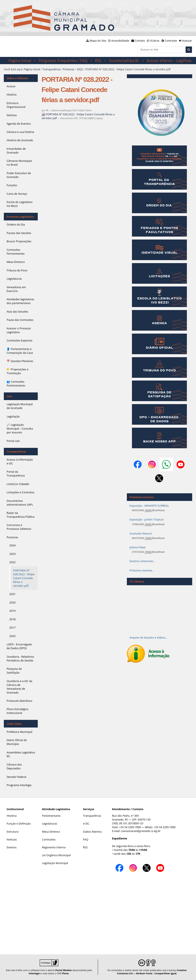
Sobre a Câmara (17, 78)
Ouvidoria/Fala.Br (124, 61)
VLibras (155, 41)
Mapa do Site (98, 41)
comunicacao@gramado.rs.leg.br (141, 831)
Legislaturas (50, 823)
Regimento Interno (54, 847)
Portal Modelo (64, 970)
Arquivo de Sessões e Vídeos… (148, 637)
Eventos (12, 847)
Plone (65, 973)
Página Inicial (20, 61)
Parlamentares (51, 816)
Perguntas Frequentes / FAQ (63, 61)
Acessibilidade (120, 41)
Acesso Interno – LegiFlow (169, 61)
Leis (9, 396)
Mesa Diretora (51, 832)
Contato (140, 41)
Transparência (51, 69)
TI (47, 110)
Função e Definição (19, 823)
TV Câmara (137, 581)
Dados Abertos (92, 832)
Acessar (187, 41)
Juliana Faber (138, 547)
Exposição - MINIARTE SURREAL (149, 506)
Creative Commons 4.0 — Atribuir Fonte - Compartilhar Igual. (152, 972)
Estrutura (13, 832)
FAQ (86, 839)
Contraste (171, 41)
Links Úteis (14, 724)
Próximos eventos (141, 497)
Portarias (69, 69)
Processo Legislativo (20, 217)
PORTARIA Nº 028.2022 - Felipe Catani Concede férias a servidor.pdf (78, 116)
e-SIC (86, 823)
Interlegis (34, 973)
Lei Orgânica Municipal (56, 855)
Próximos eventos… (142, 570)
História (12, 816)
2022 (80, 69)
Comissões (49, 839)
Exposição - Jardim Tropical (146, 519)
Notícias (12, 839)
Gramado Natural (140, 533)
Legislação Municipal (55, 863)
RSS (98, 61)
